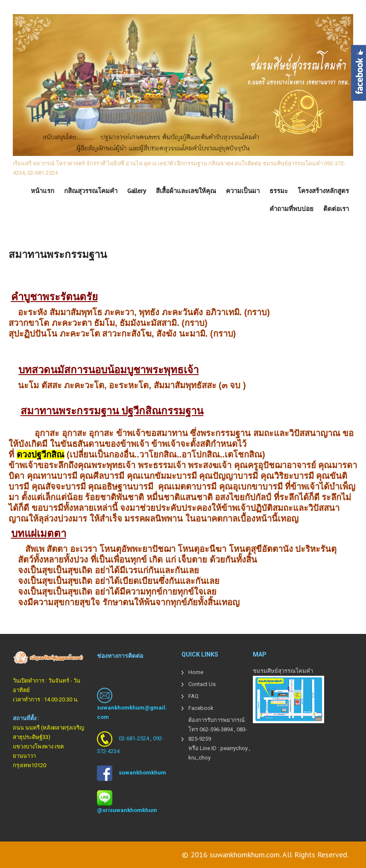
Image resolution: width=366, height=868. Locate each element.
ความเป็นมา (243, 191)
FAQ (193, 696)
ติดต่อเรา (336, 209)
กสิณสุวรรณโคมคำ (91, 191)
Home (196, 672)
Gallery (137, 191)
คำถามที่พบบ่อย (291, 209)
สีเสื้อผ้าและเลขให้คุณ (186, 191)
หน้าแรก (42, 191)
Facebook (201, 708)
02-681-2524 (134, 738)
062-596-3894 (216, 729)
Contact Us (202, 684)
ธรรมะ (279, 191)
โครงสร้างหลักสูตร (323, 191)
